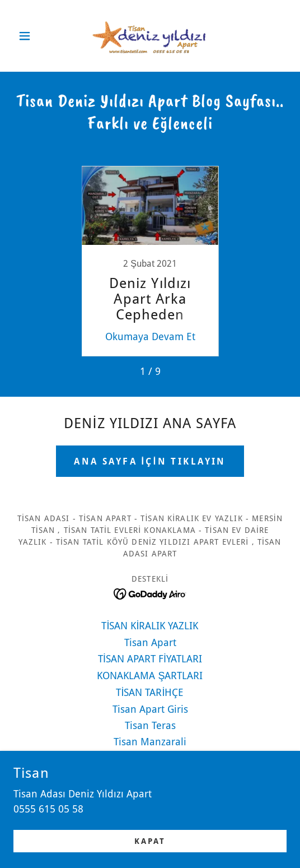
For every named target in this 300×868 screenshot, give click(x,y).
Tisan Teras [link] (150, 725)
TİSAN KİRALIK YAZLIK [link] (150, 626)
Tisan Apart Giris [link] (150, 709)
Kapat (150, 841)
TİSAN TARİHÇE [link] (150, 692)
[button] (34, 36)
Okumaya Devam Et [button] (150, 336)
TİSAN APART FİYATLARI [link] (150, 659)
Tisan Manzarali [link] (150, 742)
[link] (150, 36)
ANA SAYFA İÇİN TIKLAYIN (150, 461)
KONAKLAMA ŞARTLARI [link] (150, 676)
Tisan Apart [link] (150, 642)
